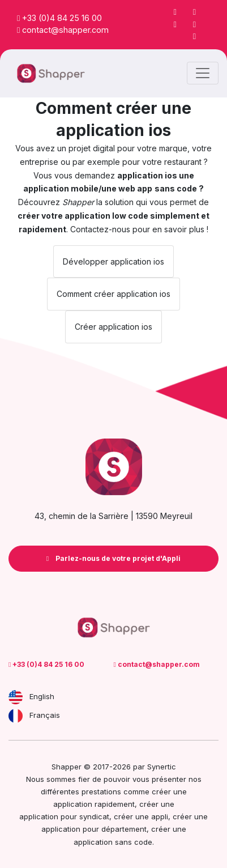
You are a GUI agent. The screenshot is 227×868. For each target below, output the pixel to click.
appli (160, 816)
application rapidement (94, 804)
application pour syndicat (64, 816)
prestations (101, 792)
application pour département (94, 829)
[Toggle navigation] (203, 73)
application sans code (113, 842)
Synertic (162, 767)
